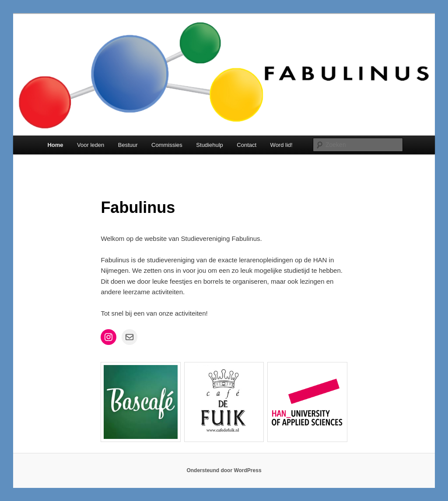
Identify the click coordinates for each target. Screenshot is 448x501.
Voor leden (91, 145)
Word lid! (282, 145)
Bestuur (128, 145)
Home (55, 145)
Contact (247, 145)
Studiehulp (209, 145)
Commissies (167, 145)
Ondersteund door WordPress (224, 470)
